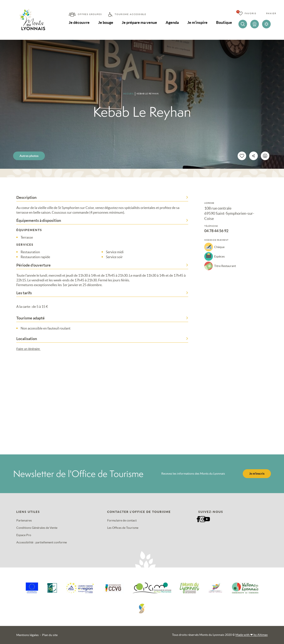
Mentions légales (27, 635)
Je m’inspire (197, 22)
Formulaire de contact (122, 520)
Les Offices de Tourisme (123, 528)
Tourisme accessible (131, 14)
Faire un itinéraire (31, 349)
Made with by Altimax (252, 635)
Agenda (172, 22)
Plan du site (50, 635)
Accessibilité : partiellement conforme (42, 542)
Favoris (250, 13)
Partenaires (24, 520)
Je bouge (106, 22)
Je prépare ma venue (139, 22)
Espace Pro (24, 535)
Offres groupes (90, 14)
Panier (271, 13)
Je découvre (79, 22)
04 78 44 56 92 (216, 231)
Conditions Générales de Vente (37, 528)
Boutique (224, 22)
